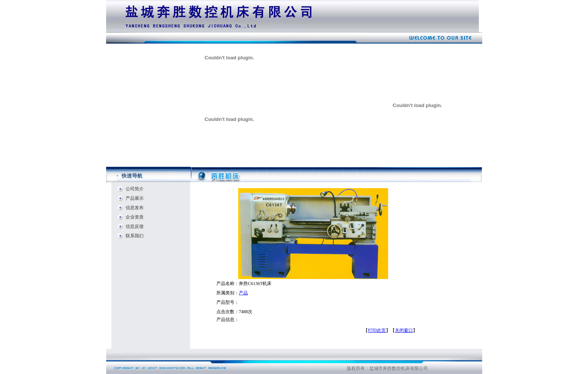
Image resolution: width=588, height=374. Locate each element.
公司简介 (135, 189)
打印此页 (377, 330)
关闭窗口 (404, 330)
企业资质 (135, 217)
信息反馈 (135, 226)
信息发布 (135, 208)
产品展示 (135, 198)
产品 (243, 293)
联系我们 (135, 236)
